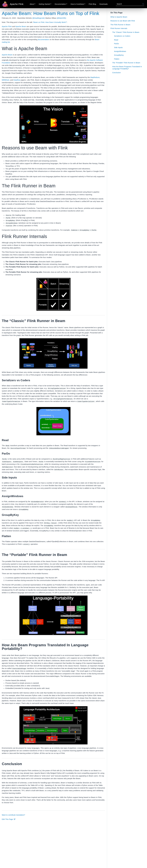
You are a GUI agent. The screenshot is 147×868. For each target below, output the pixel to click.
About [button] (32, 4)
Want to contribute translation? (13, 815)
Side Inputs (118, 47)
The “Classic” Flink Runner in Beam (126, 32)
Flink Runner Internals (119, 28)
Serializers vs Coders (122, 36)
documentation (44, 40)
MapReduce (95, 77)
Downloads (104, 4)
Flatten (117, 59)
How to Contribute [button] (77, 4)
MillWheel (6, 80)
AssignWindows (120, 51)
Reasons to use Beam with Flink (123, 21)
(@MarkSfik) (61, 18)
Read (116, 40)
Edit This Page (9, 819)
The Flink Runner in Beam (120, 25)
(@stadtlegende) (39, 18)
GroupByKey (119, 55)
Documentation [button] (60, 4)
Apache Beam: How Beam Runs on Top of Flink (51, 13)
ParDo (116, 44)
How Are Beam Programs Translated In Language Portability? (127, 68)
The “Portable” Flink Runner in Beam (126, 63)
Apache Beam (21, 26)
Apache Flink (7, 26)
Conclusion (117, 73)
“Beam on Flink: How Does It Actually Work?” (50, 22)
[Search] (129, 4)
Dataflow (17, 80)
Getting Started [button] (44, 4)
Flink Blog (92, 4)
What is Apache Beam (119, 17)
